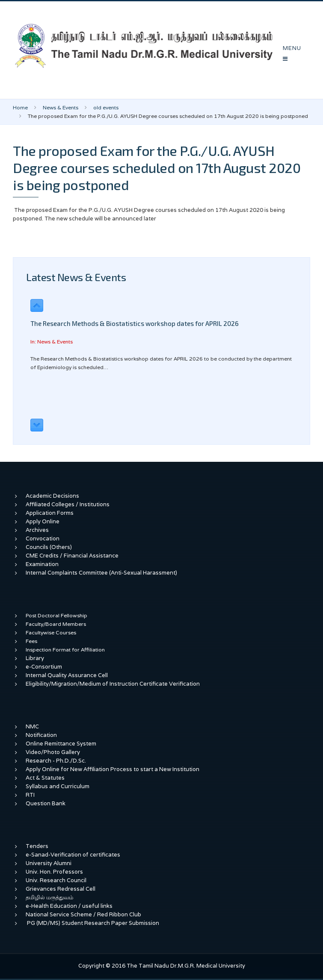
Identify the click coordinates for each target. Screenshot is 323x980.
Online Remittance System (61, 744)
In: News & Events (52, 342)
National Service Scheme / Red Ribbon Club (83, 914)
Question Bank (46, 803)
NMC (32, 726)
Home (20, 107)
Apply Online (43, 521)
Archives (37, 530)
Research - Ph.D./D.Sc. (56, 761)
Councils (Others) (49, 547)
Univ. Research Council (56, 880)
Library (35, 658)
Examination (42, 564)
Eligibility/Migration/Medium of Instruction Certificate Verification (113, 684)
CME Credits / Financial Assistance (72, 556)
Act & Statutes (45, 778)
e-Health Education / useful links (69, 906)
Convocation (43, 538)
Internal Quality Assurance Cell (67, 675)
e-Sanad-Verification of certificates (73, 855)
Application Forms (50, 513)
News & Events (61, 107)
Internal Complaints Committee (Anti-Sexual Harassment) (101, 573)
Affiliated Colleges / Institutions (68, 504)
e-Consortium (44, 667)
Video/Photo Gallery (53, 752)
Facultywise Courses (51, 632)
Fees (31, 641)
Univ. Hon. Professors (54, 872)
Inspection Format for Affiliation (65, 650)
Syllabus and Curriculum (58, 786)
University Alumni (49, 863)
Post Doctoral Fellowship (56, 615)
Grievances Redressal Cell (61, 889)
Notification (41, 735)
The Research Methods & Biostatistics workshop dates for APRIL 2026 (135, 323)
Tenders (37, 846)
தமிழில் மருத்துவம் (49, 897)
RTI (30, 795)
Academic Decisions (52, 496)
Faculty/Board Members (56, 624)
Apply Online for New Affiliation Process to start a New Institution (113, 769)
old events (106, 107)
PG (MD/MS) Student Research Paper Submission (93, 923)
